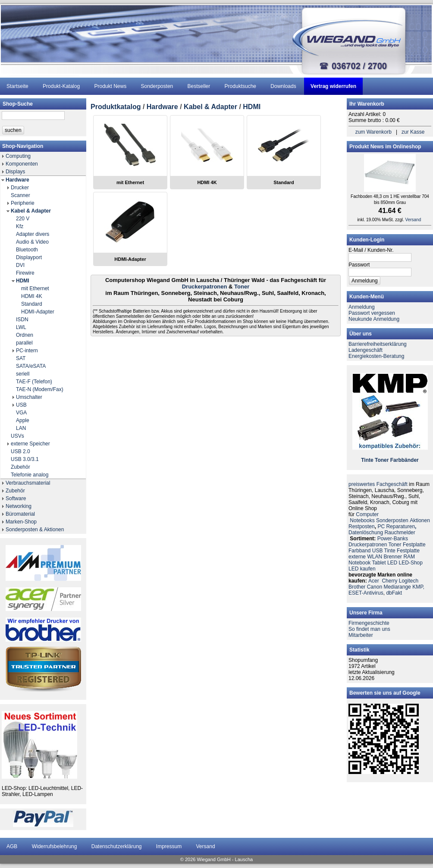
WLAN (375, 557)
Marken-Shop (21, 522)
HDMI (23, 281)
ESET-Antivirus (366, 593)
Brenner (393, 557)
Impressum (169, 846)
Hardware (17, 180)
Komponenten (22, 164)
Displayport (29, 257)
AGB (12, 846)
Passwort (359, 265)
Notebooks (362, 520)
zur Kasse (413, 132)
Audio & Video (32, 242)
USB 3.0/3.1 (25, 459)
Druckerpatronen (205, 287)
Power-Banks (393, 539)
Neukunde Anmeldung (374, 319)
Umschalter (29, 397)
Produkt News (110, 86)
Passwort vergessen (372, 313)
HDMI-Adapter (38, 312)
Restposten (362, 526)
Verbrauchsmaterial (28, 483)
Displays (15, 172)
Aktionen (420, 520)
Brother (357, 587)
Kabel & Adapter (31, 211)
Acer (374, 581)
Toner (242, 287)
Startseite (17, 86)
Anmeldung (362, 307)
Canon (375, 587)
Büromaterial (20, 514)
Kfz (20, 226)
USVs (17, 436)
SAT (21, 358)
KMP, (418, 587)
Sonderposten (157, 86)
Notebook (359, 563)
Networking (19, 506)
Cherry (389, 581)
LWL (21, 327)
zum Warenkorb (373, 132)
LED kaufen (362, 569)
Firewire (25, 273)
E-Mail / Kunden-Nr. (371, 250)
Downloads (283, 86)
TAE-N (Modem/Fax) (40, 389)
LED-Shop (411, 563)
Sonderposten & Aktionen (35, 530)
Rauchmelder (400, 533)
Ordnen (25, 335)
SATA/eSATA (31, 366)
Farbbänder (405, 460)
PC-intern (27, 351)
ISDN (22, 320)
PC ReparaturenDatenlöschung (382, 530)
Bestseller (199, 86)
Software (16, 498)
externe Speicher (30, 444)
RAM (409, 557)
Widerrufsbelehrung (55, 846)
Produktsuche (240, 86)
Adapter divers (33, 234)
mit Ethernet (35, 288)
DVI (20, 265)
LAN (21, 428)
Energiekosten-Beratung (376, 356)
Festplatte (414, 545)
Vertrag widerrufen (333, 86)
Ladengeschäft (366, 350)
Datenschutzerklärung (117, 846)
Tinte (367, 460)
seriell (23, 374)
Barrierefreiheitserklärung (378, 344)
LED (392, 563)
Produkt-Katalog (61, 86)
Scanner (20, 195)
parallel (24, 343)
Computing (18, 156)
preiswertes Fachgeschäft (378, 484)
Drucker (20, 188)
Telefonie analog (30, 475)
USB (21, 405)
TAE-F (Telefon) (34, 382)
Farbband (359, 551)
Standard (32, 304)
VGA (21, 413)
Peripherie (23, 203)
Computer (367, 514)
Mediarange (397, 587)
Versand (413, 220)
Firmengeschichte (369, 623)
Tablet (379, 563)
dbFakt (394, 593)
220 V (23, 219)
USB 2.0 (20, 451)
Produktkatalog (116, 107)
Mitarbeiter (361, 635)
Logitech (409, 581)
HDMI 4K (32, 296)
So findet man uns (369, 629)
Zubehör (20, 467)
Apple (23, 420)
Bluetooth (27, 250)
